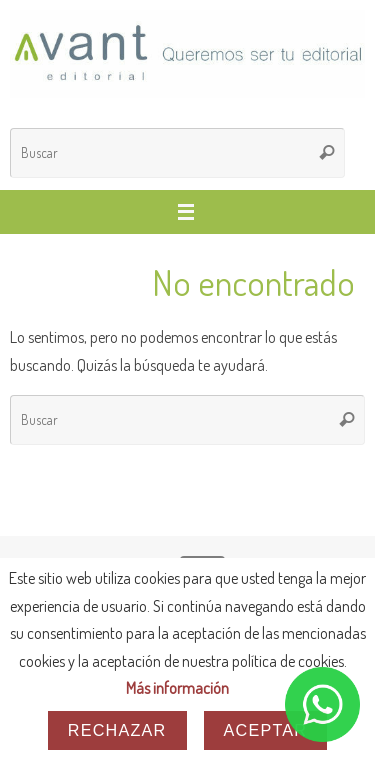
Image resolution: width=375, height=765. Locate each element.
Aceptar (266, 730)
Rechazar (117, 730)
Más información (177, 687)
